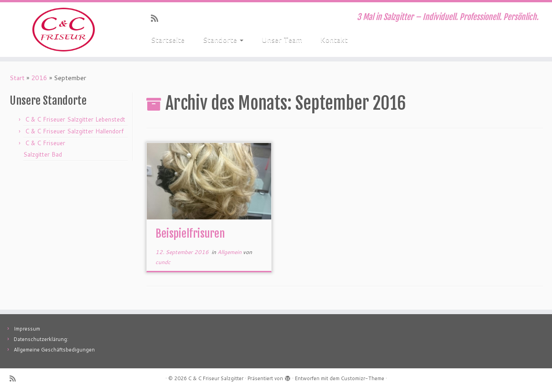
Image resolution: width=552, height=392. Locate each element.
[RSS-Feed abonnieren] (157, 18)
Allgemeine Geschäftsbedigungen (54, 350)
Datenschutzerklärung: (41, 339)
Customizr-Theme (363, 378)
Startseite (168, 39)
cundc (163, 262)
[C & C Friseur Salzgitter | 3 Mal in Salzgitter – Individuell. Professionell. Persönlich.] (64, 30)
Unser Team (282, 39)
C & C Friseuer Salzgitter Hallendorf (74, 131)
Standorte (223, 39)
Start (17, 78)
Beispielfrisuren (190, 234)
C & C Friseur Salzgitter (216, 378)
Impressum (27, 329)
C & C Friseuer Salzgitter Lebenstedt (75, 119)
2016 (39, 78)
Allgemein (230, 252)
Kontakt (334, 39)
